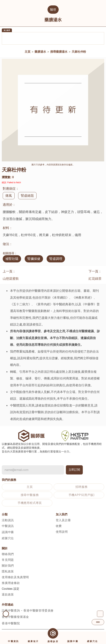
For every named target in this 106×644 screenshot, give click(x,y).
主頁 (27, 52)
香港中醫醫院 (11, 623)
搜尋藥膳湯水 (59, 52)
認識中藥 (8, 532)
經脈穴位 (8, 538)
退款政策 (8, 594)
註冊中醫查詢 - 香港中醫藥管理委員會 (28, 610)
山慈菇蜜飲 (11, 279)
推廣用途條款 (11, 583)
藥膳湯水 (40, 52)
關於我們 (8, 566)
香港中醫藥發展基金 (15, 617)
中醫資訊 (8, 526)
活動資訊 (8, 520)
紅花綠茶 (95, 279)
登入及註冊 (63, 520)
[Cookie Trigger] (11, 589)
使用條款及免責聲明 (15, 577)
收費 (59, 526)
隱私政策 (8, 571)
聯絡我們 (8, 554)
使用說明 (62, 532)
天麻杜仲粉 (79, 52)
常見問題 (8, 560)
